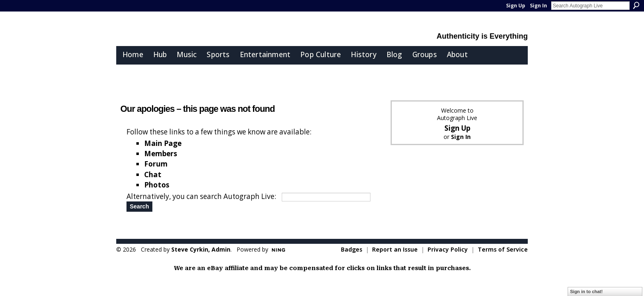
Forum (156, 164)
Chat (153, 175)
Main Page (163, 143)
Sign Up (516, 6)
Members (161, 154)
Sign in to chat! (586, 291)
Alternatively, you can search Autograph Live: (201, 196)
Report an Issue (395, 249)
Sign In (538, 6)
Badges (352, 249)
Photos (157, 185)
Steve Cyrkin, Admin (201, 249)
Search (636, 5)
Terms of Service (503, 249)
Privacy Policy (448, 249)
